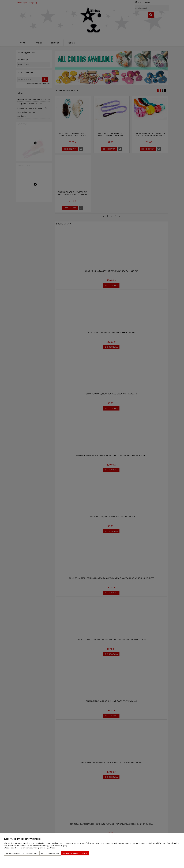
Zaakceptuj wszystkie (75, 853)
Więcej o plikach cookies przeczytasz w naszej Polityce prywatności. (30, 848)
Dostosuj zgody (50, 853)
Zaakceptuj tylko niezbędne (22, 853)
